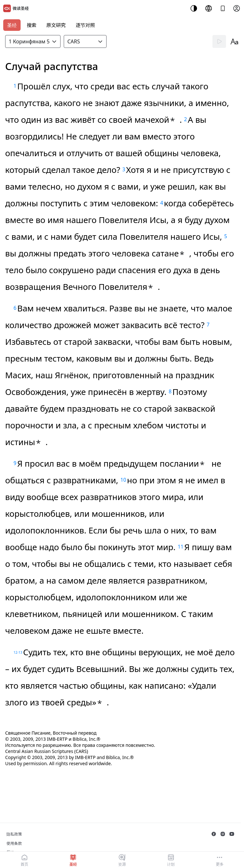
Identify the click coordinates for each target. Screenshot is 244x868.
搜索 (32, 25)
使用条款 (14, 843)
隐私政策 (14, 834)
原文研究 (56, 25)
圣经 (12, 25)
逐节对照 (85, 25)
